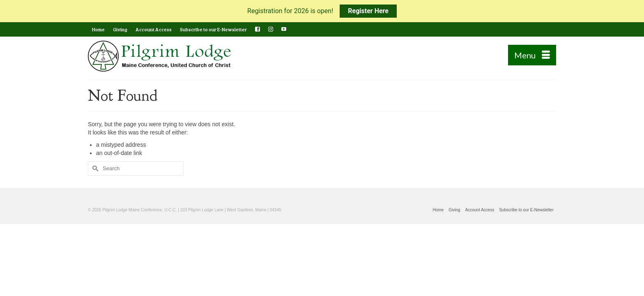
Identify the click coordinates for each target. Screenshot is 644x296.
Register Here (368, 11)
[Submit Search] (94, 168)
